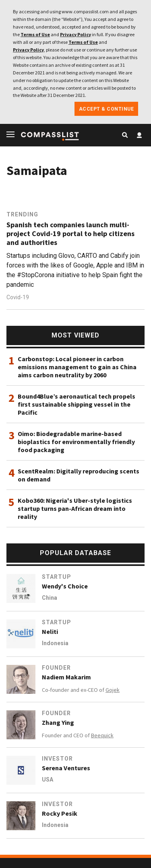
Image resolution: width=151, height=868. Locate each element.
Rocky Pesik (60, 813)
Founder (56, 668)
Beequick (102, 735)
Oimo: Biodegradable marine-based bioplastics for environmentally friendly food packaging (76, 442)
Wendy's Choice (65, 586)
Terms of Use (35, 34)
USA (48, 780)
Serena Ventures (66, 768)
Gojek (113, 690)
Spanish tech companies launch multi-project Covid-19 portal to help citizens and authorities (70, 234)
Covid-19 (18, 297)
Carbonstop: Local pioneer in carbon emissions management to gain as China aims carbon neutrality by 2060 (77, 367)
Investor (57, 759)
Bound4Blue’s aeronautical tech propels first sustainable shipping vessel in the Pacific (77, 404)
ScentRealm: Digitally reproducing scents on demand (79, 475)
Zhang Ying (58, 722)
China (50, 598)
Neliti (50, 631)
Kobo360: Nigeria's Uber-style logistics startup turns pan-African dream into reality (75, 508)
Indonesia (55, 643)
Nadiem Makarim (66, 677)
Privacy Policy (75, 34)
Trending (22, 214)
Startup (57, 577)
